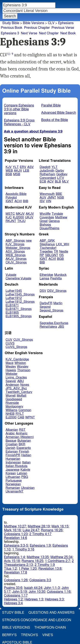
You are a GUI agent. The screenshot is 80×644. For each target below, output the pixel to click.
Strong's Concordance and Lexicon (37, 620)
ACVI (18, 201)
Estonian (12, 452)
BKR (22, 444)
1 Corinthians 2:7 (58, 561)
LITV (61, 178)
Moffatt (21, 396)
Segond (45, 307)
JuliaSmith (47, 171)
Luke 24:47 (31, 530)
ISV (42, 201)
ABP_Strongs (15, 241)
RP (42, 255)
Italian (26, 462)
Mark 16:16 (12, 530)
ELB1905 (12, 313)
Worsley (23, 367)
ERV (23, 167)
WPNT (30, 417)
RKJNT (11, 221)
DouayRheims (50, 228)
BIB (26, 201)
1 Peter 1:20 (28, 569)
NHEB (10, 414)
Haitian (26, 455)
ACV (50, 182)
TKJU (21, 221)
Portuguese (14, 481)
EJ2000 (11, 417)
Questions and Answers (51, 613)
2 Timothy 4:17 (41, 534)
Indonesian (13, 462)
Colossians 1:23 (16, 534)
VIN (49, 201)
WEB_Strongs (16, 255)
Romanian (13, 488)
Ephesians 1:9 (40, 546)
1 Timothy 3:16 (23, 549)
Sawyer (11, 381)
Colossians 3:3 (40, 580)
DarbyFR (46, 303)
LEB (26, 171)
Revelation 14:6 (16, 538)
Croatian (12, 444)
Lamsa (44, 278)
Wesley (11, 367)
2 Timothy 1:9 (45, 565)
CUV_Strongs (23, 340)
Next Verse (29, 33)
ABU (21, 381)
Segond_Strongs (52, 310)
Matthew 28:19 (39, 526)
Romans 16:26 (52, 530)
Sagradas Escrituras (54, 323)
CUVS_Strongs (16, 347)
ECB (43, 182)
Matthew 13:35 (38, 557)
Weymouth (47, 194)
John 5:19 (20, 592)
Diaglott (45, 167)
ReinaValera (48, 327)
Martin (58, 303)
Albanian (12, 430)
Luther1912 (14, 298)
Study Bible (11, 23)
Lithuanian (13, 477)
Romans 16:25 (32, 561)
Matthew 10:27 (15, 526)
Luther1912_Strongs (20, 302)
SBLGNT (52, 255)
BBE (59, 194)
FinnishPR (13, 455)
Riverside (12, 403)
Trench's (29, 635)
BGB (60, 259)
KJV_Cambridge (17, 359)
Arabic (10, 433)
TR (56, 252)
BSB (9, 174)
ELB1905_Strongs (19, 316)
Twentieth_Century (19, 392)
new (29, 241)
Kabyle (25, 470)
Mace (9, 363)
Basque (11, 441)
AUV (43, 198)
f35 (62, 255)
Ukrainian (28, 488)
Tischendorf (48, 248)
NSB (60, 198)
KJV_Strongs (15, 244)
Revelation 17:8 (16, 572)
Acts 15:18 (12, 561)
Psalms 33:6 (13, 588)
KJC (9, 217)
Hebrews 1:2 (13, 599)
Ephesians (66, 23)
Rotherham (47, 174)
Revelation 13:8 (50, 569)
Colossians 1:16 (59, 592)
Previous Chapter (37, 28)
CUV (9, 340)
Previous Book (12, 28)
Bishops (45, 225)
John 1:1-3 (52, 588)
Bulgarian (24, 441)
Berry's (9, 635)
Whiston (20, 363)
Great (44, 221)
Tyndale (57, 214)
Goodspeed (14, 399)
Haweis (11, 370)
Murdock (60, 275)
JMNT (52, 198)
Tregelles (46, 252)
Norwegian (13, 484)
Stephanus (47, 244)
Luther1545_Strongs (20, 294)
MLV (65, 182)
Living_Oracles (16, 377)
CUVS (10, 343)
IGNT (9, 201)
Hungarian (13, 459)
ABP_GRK (47, 241)
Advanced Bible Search (59, 113)
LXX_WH (63, 244)
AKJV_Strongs (16, 259)
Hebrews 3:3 (54, 599)
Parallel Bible (51, 105)
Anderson (12, 385)
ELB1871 (12, 305)
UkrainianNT (15, 491)
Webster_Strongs (18, 248)
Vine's (48, 635)
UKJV (29, 217)
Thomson (24, 370)
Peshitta (56, 278)
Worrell (11, 396)
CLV (51, 23)
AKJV (18, 171)
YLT (16, 167)
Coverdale (47, 217)
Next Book (68, 33)
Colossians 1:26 (16, 580)
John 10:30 (37, 592)
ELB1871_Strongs (19, 309)
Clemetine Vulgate (18, 278)
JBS (61, 327)
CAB (21, 417)
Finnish (24, 452)
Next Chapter (49, 33)
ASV (31, 167)
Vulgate (11, 275)
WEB (9, 171)
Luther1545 (14, 291)
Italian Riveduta (16, 466)
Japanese (12, 470)
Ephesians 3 (10, 33)
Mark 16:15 (60, 526)
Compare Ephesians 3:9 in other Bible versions (19, 109)
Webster (12, 374)
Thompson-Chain (50, 628)
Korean (11, 473)
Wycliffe (45, 214)
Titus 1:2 (10, 569)
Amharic (22, 433)
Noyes (25, 385)
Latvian (22, 473)
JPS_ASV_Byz (16, 388)
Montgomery (14, 407)
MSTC (10, 214)
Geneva (54, 221)
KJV (9, 167)
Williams (12, 410)
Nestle (64, 252)
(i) (9, 54)
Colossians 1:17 (16, 596)
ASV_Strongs (15, 252)
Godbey (62, 174)
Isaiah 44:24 (33, 588)
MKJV (20, 214)
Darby (60, 171)
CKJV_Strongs (16, 262)
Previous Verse (63, 28)
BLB (58, 182)
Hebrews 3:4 (13, 603)
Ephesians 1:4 (15, 557)
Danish (10, 448)
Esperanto (24, 448)
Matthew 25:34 (62, 557)
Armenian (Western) (20, 437)
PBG (25, 477)
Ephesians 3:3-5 (16, 546)
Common (25, 410)
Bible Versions (33, 23)
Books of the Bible (55, 120)
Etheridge (46, 275)
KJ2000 (18, 217)
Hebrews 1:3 (34, 599)
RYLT (20, 414)
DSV (43, 291)
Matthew (61, 217)
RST (22, 430)
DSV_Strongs (57, 291)
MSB (17, 174)
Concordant (48, 178)
